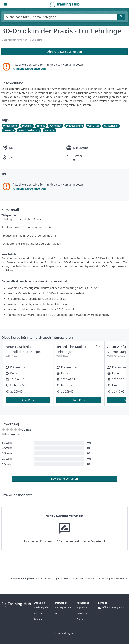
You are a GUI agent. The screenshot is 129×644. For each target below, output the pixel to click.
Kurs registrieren (64, 607)
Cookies (81, 619)
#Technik (27, 126)
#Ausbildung (10, 126)
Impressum (82, 607)
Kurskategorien (41, 607)
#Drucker (50, 130)
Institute (38, 613)
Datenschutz (83, 613)
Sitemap (38, 619)
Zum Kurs (28, 400)
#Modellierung (74, 126)
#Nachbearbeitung (29, 130)
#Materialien (111, 126)
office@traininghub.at (113, 607)
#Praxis (41, 126)
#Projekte (9, 130)
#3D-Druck (93, 126)
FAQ (57, 613)
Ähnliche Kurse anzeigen (29, 69)
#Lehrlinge (56, 126)
